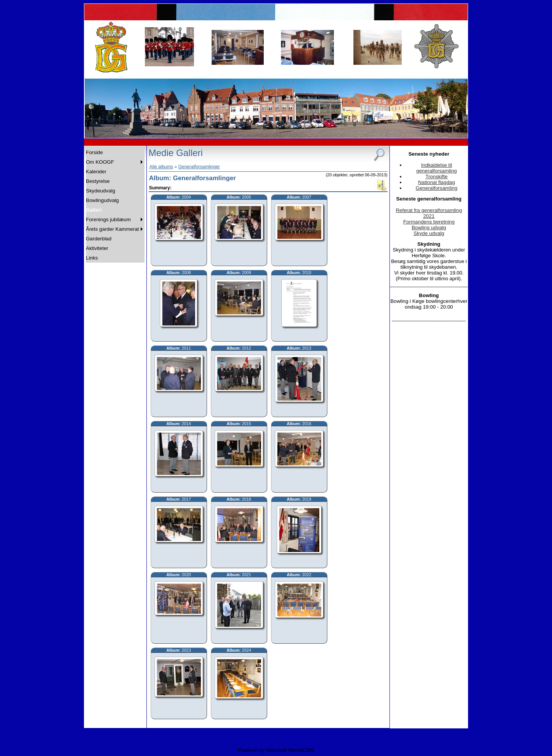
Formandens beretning (429, 222)
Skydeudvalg (100, 191)
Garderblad (99, 239)
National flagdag (437, 182)
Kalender (96, 172)
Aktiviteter (97, 248)
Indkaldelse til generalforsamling (437, 168)
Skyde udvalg (429, 233)
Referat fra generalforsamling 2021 (429, 213)
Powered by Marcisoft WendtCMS (276, 750)
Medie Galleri (176, 153)
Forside (94, 152)
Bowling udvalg (429, 228)
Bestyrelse (98, 181)
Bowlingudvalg (102, 200)
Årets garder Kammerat (113, 229)
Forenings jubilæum (108, 219)
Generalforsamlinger (199, 167)
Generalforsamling (436, 188)
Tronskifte (437, 177)
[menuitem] (115, 152)
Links (92, 258)
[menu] (115, 205)
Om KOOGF (100, 162)
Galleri (94, 210)
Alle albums (161, 167)
